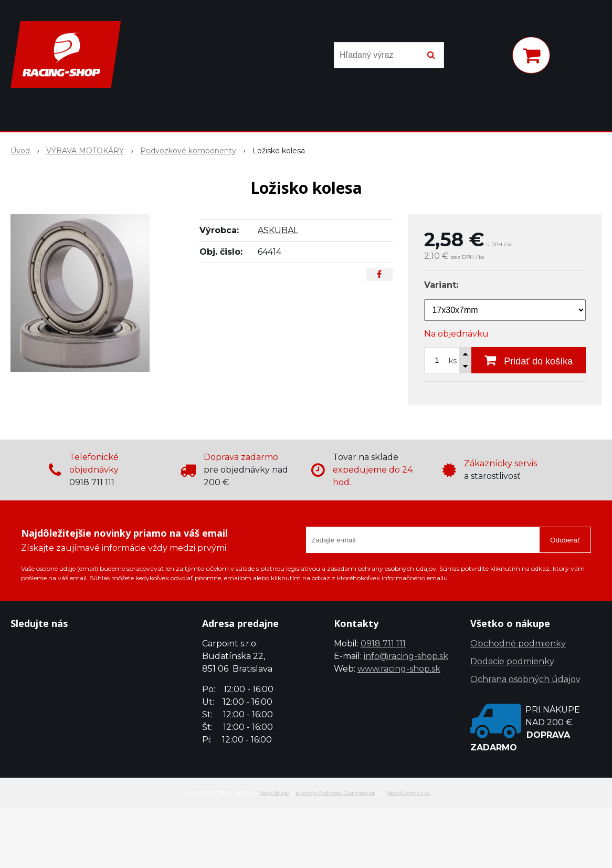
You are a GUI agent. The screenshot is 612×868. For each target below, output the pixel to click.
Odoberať (565, 540)
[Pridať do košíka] (529, 360)
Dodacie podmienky (512, 661)
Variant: (441, 285)
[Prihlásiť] (490, 57)
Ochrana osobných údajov (525, 679)
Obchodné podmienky (518, 644)
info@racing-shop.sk (406, 656)
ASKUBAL (278, 230)
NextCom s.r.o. (408, 793)
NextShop (274, 793)
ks (453, 361)
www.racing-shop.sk (399, 669)
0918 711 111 (383, 644)
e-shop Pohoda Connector (336, 793)
